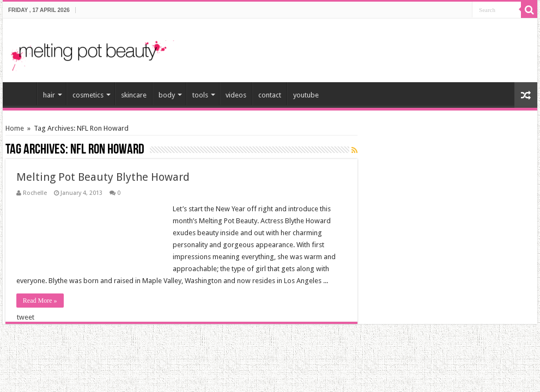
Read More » (40, 301)
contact (270, 95)
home (22, 94)
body (167, 95)
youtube (306, 95)
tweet (26, 317)
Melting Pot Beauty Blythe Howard (103, 177)
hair (49, 95)
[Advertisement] (402, 46)
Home (15, 128)
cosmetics (88, 95)
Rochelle (35, 193)
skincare (134, 95)
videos (236, 95)
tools (200, 95)
